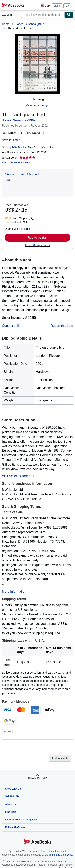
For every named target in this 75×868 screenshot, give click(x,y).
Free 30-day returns (37, 245)
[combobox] (43, 15)
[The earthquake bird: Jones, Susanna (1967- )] (38, 64)
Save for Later (11, 140)
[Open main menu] (9, 15)
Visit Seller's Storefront (18, 476)
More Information (14, 592)
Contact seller (12, 326)
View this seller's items (16, 162)
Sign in (57, 6)
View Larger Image (37, 105)
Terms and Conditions (60, 855)
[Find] (69, 15)
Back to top (37, 778)
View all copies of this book (23, 174)
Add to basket (38, 237)
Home (6, 24)
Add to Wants (60, 758)
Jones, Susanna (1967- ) (31, 24)
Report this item (62, 326)
